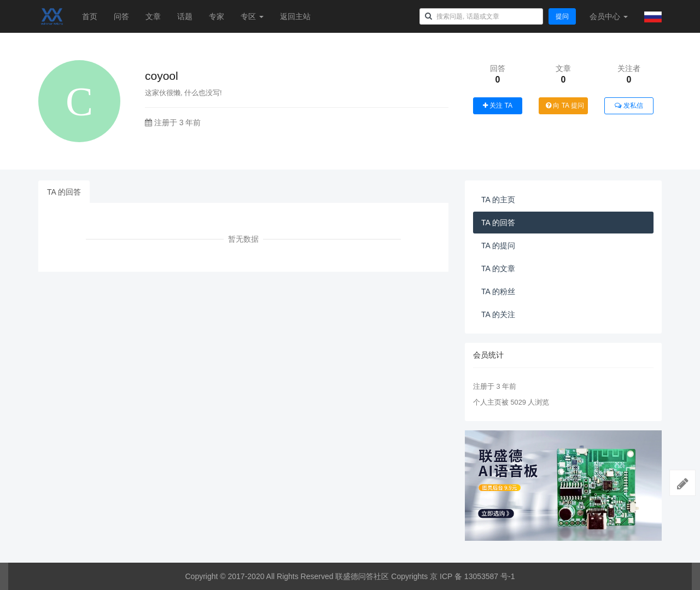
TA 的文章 (498, 268)
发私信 (629, 106)
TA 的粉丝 (498, 291)
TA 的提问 (498, 246)
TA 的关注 (498, 314)
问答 (121, 16)
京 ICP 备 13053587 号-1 (472, 576)
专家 (217, 16)
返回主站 (295, 16)
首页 (90, 16)
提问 (562, 16)
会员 (609, 16)
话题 (185, 16)
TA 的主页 (498, 200)
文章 (153, 16)
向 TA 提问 (565, 106)
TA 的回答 (64, 192)
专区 (252, 16)
